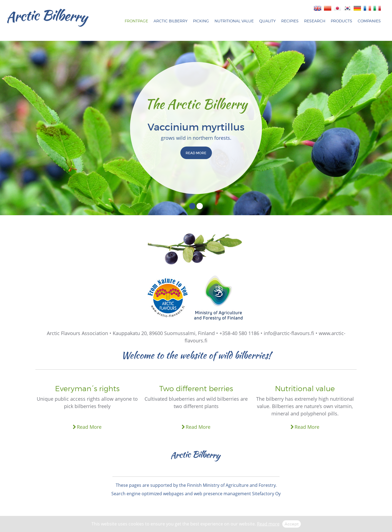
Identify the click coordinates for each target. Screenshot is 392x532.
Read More (89, 427)
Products (342, 21)
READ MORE (196, 153)
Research (315, 21)
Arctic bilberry (171, 21)
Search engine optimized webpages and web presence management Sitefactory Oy (196, 494)
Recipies (290, 21)
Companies (369, 21)
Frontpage (136, 21)
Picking (201, 21)
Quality (267, 21)
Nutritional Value (234, 21)
